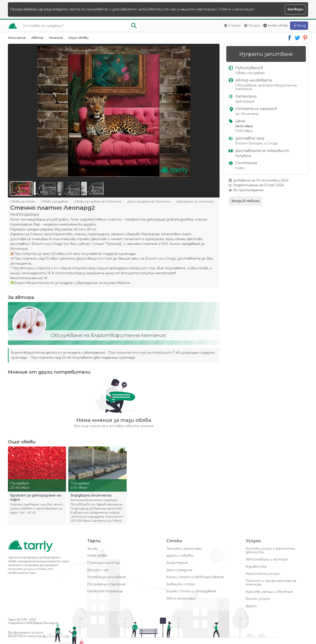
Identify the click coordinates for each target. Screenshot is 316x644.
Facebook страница (105, 591)
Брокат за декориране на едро (36, 498)
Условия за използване (106, 577)
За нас (93, 549)
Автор (37, 38)
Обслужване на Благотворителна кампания (266, 87)
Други (251, 606)
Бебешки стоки (181, 584)
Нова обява (278, 26)
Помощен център (104, 563)
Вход (301, 26)
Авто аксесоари (181, 599)
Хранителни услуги (263, 574)
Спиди (272, 143)
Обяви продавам (250, 73)
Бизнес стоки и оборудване (191, 591)
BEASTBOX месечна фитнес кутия (38, 636)
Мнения (56, 38)
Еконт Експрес (249, 143)
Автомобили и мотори (267, 559)
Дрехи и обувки (180, 556)
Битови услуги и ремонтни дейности (270, 550)
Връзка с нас (98, 570)
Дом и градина (179, 570)
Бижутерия (177, 563)
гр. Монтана (247, 114)
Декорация (245, 101)
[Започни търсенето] (134, 26)
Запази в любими (245, 201)
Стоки (234, 26)
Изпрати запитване (266, 54)
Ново (240, 168)
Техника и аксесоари (184, 549)
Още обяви (78, 38)
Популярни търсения (106, 584)
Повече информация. (236, 9)
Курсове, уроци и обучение (269, 592)
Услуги (254, 26)
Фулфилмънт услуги (25, 633)
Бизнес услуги (258, 599)
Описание (17, 38)
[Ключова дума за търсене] (80, 26)
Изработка (256, 567)
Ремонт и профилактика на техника (271, 583)
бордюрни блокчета (91, 495)
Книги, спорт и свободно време (195, 577)
